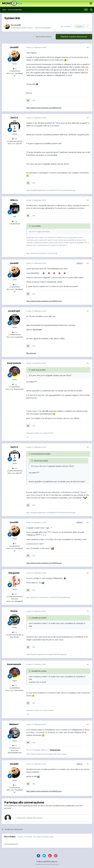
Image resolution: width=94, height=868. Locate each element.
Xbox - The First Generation (40, 28)
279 (15, 332)
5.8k (15, 221)
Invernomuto (14, 363)
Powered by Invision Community (47, 864)
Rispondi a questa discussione (74, 37)
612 (15, 745)
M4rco (14, 200)
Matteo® (14, 724)
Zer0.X (14, 118)
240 (15, 594)
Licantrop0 (14, 311)
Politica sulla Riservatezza (47, 861)
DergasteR (19, 601)
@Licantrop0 (31, 353)
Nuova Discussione (44, 37)
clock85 (17, 25)
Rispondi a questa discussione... (30, 818)
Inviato (36, 47)
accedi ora (57, 806)
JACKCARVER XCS (15, 753)
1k (15, 69)
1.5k (15, 384)
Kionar (14, 611)
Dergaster (14, 573)
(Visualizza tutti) (47, 837)
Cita (34, 100)
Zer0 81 (19, 144)
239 (15, 139)
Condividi (66, 26)
